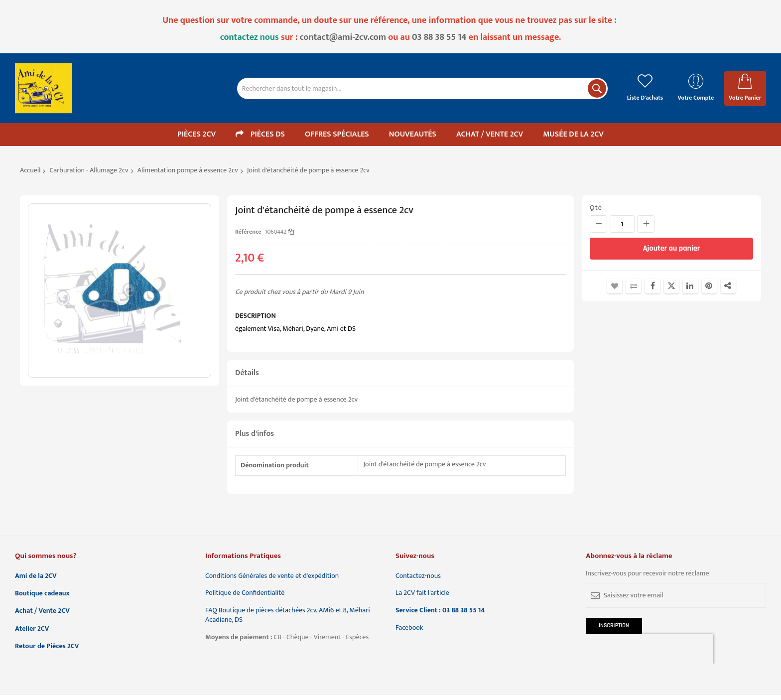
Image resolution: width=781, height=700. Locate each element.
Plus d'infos (255, 434)
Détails (247, 373)
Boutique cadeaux (42, 594)
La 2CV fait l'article (422, 593)
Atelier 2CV (32, 629)
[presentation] (650, 649)
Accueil (30, 170)
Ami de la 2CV (36, 576)
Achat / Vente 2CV (42, 611)
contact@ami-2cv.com (343, 37)
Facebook (409, 628)
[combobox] (422, 88)
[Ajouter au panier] (671, 249)
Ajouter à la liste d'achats (615, 286)
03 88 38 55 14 (439, 37)
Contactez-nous (418, 576)
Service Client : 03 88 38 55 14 (440, 611)
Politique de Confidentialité (245, 593)
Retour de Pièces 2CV (47, 646)
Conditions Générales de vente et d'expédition (272, 576)
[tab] (400, 373)
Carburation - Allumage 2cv (89, 170)
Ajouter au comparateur (634, 286)
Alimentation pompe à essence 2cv (188, 170)
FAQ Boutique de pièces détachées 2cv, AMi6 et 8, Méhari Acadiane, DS (288, 615)
